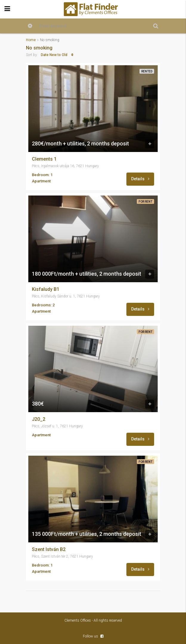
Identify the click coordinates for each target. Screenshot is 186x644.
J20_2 (39, 419)
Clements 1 (44, 159)
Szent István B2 (49, 550)
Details (140, 179)
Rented (147, 71)
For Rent (145, 202)
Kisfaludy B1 (46, 289)
